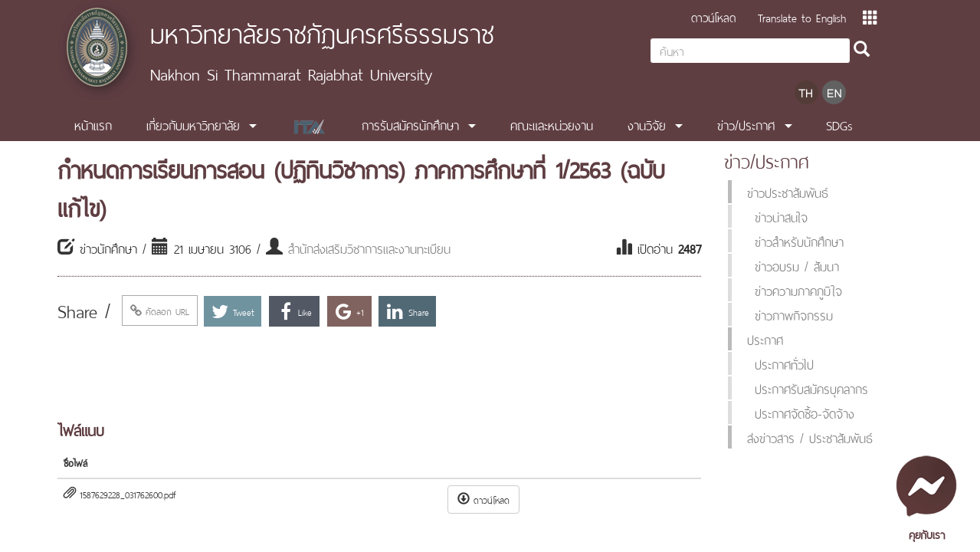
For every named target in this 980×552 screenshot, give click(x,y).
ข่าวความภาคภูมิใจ (798, 290)
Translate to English (802, 16)
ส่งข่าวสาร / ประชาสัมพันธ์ (810, 437)
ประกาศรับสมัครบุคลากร (811, 388)
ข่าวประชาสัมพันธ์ (788, 192)
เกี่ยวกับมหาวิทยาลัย (193, 124)
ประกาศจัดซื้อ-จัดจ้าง (805, 412)
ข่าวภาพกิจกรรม (794, 314)
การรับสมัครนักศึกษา (410, 124)
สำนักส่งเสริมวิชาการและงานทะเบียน (369, 248)
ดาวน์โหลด (713, 16)
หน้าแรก (93, 124)
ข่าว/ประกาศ (746, 124)
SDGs (839, 124)
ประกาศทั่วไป (784, 363)
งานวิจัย (647, 124)
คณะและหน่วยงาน (552, 124)
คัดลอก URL (160, 310)
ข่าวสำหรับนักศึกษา (799, 241)
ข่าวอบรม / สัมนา (797, 265)
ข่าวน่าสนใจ (781, 216)
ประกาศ (765, 339)
